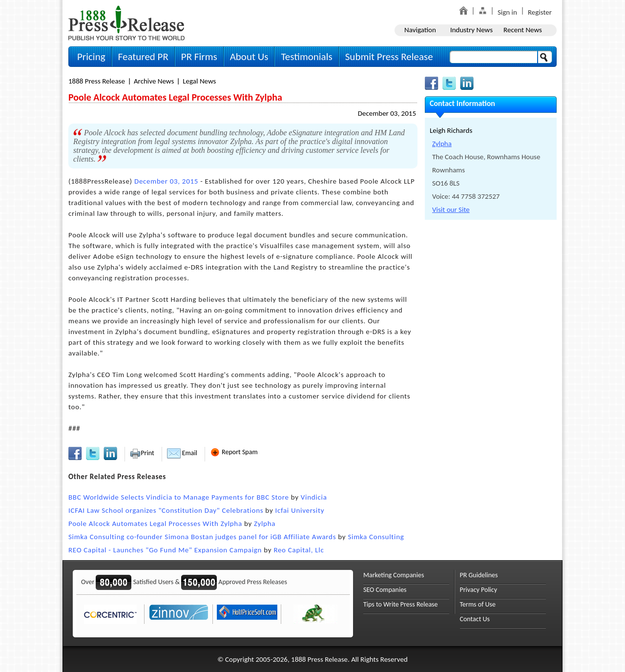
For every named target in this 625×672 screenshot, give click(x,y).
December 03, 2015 (387, 113)
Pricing (91, 57)
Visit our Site (451, 210)
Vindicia (314, 497)
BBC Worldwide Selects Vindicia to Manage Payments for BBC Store (179, 497)
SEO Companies (385, 590)
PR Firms (199, 57)
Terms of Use (478, 604)
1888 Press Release (97, 81)
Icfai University (300, 510)
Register (540, 12)
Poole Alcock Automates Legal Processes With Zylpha (155, 524)
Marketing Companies (394, 575)
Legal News (199, 81)
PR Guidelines (479, 575)
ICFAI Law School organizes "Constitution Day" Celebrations (166, 510)
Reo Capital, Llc (299, 550)
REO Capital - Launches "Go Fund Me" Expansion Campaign (165, 550)
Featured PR (143, 57)
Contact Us (475, 619)
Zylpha (265, 524)
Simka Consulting (376, 537)
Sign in (507, 12)
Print (142, 453)
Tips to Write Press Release (401, 604)
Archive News (154, 81)
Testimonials (306, 57)
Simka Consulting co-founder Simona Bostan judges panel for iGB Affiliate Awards (202, 537)
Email (182, 453)
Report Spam (234, 452)
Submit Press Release (389, 57)
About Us (249, 57)
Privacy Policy (479, 590)
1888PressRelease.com (126, 23)
